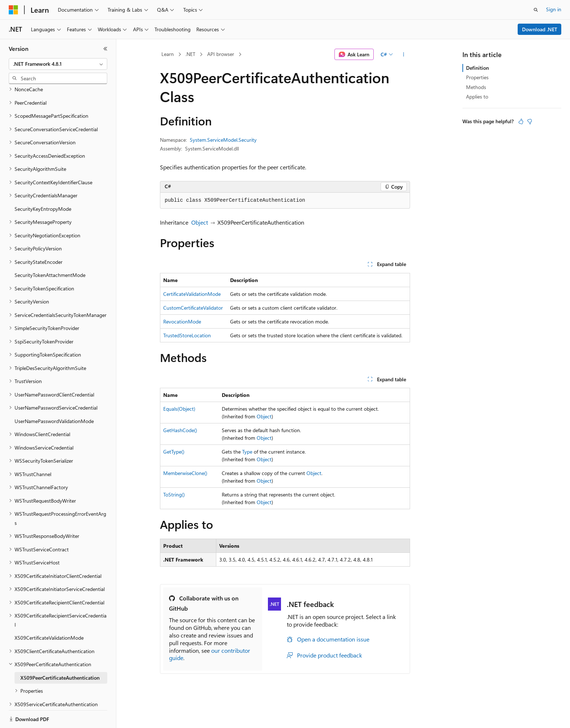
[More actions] (404, 55)
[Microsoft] (13, 10)
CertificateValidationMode (192, 294)
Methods (476, 87)
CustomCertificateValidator (193, 308)
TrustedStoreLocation (187, 335)
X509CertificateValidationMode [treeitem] (49, 613)
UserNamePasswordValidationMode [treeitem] (54, 396)
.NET (190, 54)
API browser (221, 54)
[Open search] (536, 10)
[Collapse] (105, 49)
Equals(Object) (179, 409)
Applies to (477, 96)
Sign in (554, 9)
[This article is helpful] (521, 121)
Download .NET (540, 29)
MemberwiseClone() (185, 473)
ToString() (174, 494)
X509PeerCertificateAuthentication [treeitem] (60, 653)
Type (247, 452)
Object (200, 222)
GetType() (174, 452)
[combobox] (58, 64)
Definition (477, 68)
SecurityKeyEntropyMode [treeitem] (43, 184)
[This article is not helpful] (530, 121)
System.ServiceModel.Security (223, 140)
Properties (477, 77)
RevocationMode (182, 321)
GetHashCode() (180, 430)
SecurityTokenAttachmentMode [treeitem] (50, 250)
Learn (168, 54)
